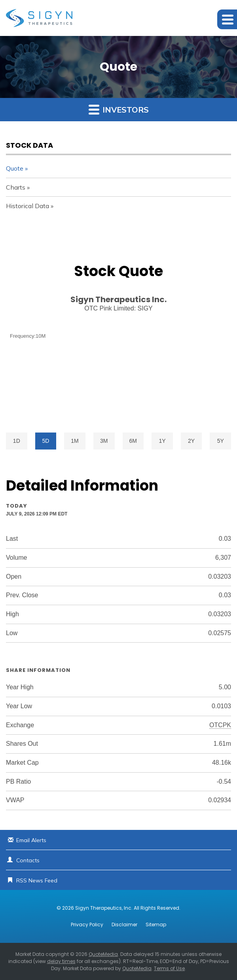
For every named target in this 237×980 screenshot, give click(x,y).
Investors (119, 109)
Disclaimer (124, 925)
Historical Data (27, 206)
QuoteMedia (103, 954)
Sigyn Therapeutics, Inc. (104, 908)
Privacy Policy (87, 925)
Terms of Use (169, 968)
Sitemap (156, 925)
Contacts (28, 860)
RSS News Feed (37, 880)
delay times (61, 961)
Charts (16, 187)
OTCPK (220, 725)
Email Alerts (31, 840)
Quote (15, 168)
